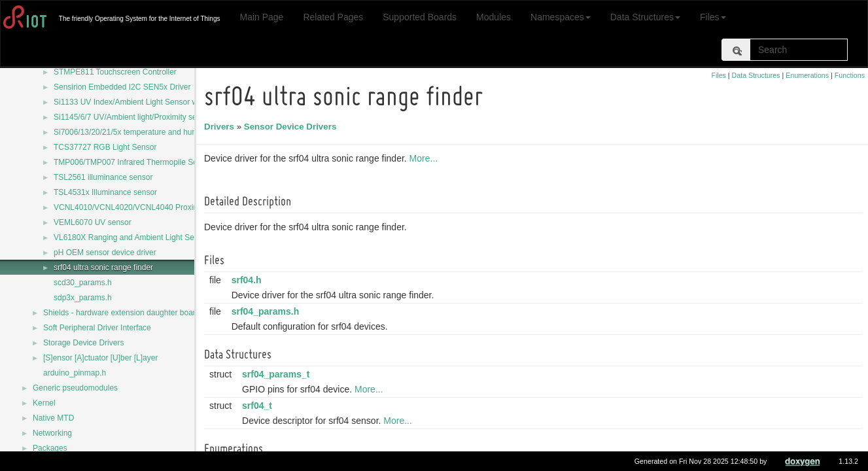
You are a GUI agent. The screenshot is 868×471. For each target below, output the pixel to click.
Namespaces (561, 17)
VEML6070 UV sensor (93, 222)
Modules (494, 17)
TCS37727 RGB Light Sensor (105, 147)
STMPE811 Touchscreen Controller (115, 72)
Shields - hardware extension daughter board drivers (134, 313)
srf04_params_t (278, 374)
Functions (850, 75)
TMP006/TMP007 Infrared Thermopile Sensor (133, 162)
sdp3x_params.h (83, 298)
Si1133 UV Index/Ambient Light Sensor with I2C (137, 102)
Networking (52, 433)
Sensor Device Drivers (292, 127)
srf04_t (259, 406)
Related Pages (333, 17)
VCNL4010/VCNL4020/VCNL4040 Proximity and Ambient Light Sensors (179, 207)
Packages (50, 448)
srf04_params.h (268, 311)
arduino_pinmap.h (75, 373)
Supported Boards (420, 17)
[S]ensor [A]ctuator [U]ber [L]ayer (100, 358)
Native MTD (53, 418)
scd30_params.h (83, 283)
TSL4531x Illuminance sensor (105, 192)
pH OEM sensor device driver (105, 253)
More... (426, 158)
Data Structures (645, 17)
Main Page (261, 17)
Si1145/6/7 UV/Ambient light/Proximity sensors (135, 117)
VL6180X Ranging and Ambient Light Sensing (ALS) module (158, 237)
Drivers (221, 127)
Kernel (44, 403)
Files (713, 17)
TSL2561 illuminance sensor (103, 177)
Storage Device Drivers (83, 343)
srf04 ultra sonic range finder (103, 268)
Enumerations (807, 75)
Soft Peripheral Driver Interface (97, 328)
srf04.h (249, 280)
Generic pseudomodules (75, 388)
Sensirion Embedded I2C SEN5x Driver (122, 87)
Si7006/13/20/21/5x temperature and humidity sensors (148, 132)
